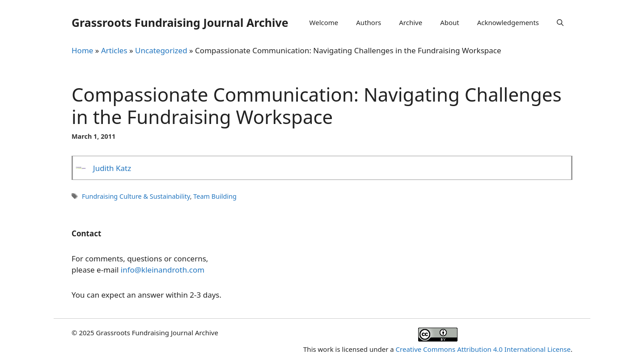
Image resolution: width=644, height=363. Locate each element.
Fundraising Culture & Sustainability (136, 196)
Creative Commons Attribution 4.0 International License (483, 349)
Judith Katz (112, 168)
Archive (411, 22)
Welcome (324, 22)
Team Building (215, 196)
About (450, 22)
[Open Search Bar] (560, 22)
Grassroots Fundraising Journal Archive (180, 22)
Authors (369, 22)
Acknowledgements (508, 22)
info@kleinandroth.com (163, 270)
